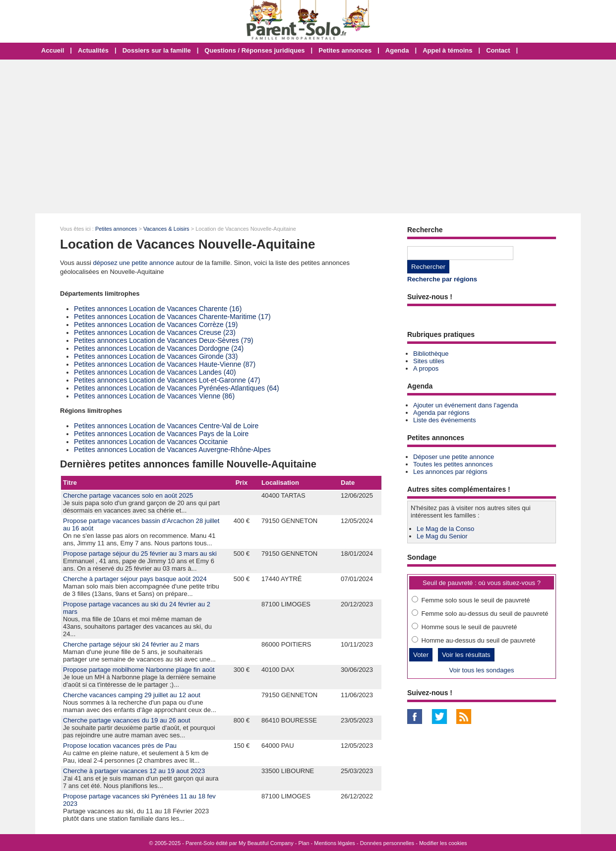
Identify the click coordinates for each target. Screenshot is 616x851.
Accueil (53, 50)
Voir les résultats (466, 655)
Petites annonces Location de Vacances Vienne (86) (154, 396)
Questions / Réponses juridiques (254, 50)
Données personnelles (387, 843)
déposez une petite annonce (134, 263)
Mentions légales (335, 843)
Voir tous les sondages (482, 670)
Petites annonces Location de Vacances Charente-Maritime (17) (172, 317)
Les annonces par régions (450, 472)
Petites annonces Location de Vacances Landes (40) (155, 372)
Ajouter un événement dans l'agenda (465, 405)
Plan (304, 843)
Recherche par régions (442, 279)
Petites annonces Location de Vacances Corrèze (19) (156, 325)
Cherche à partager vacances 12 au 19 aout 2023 (134, 771)
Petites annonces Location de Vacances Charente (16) (158, 309)
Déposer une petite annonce (454, 457)
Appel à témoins (447, 50)
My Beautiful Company (266, 843)
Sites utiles (429, 361)
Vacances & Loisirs (166, 229)
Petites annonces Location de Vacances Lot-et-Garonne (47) (167, 380)
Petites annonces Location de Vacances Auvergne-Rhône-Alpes (172, 450)
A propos (426, 368)
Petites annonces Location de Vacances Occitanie (151, 442)
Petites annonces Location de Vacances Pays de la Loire (161, 434)
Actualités (93, 50)
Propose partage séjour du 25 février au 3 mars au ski (140, 554)
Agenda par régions (441, 413)
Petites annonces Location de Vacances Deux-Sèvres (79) (164, 340)
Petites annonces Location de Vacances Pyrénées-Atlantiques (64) (177, 388)
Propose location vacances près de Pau (120, 746)
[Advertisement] (308, 136)
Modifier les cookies (443, 843)
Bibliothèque (431, 354)
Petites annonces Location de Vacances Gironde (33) (156, 356)
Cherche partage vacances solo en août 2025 (128, 495)
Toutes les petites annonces (453, 464)
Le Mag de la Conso (445, 529)
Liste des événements (444, 420)
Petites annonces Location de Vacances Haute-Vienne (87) (165, 364)
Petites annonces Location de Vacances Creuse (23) (155, 332)
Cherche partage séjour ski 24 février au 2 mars (131, 644)
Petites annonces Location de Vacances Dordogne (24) (159, 348)
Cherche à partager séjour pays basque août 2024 (135, 579)
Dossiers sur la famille (157, 50)
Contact (498, 50)
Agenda (397, 50)
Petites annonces (345, 50)
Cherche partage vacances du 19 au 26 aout (127, 720)
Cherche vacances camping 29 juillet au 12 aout (132, 695)
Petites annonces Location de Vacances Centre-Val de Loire (166, 426)
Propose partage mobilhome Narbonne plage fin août (139, 670)
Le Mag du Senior (442, 536)
